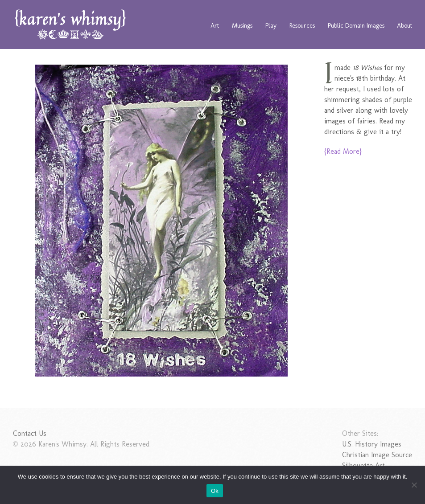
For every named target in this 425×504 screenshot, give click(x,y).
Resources (302, 25)
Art (215, 25)
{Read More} (343, 151)
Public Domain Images (356, 25)
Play (271, 25)
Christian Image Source (377, 455)
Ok (215, 491)
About (404, 25)
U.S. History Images (372, 444)
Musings (242, 25)
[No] (414, 485)
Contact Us (30, 433)
